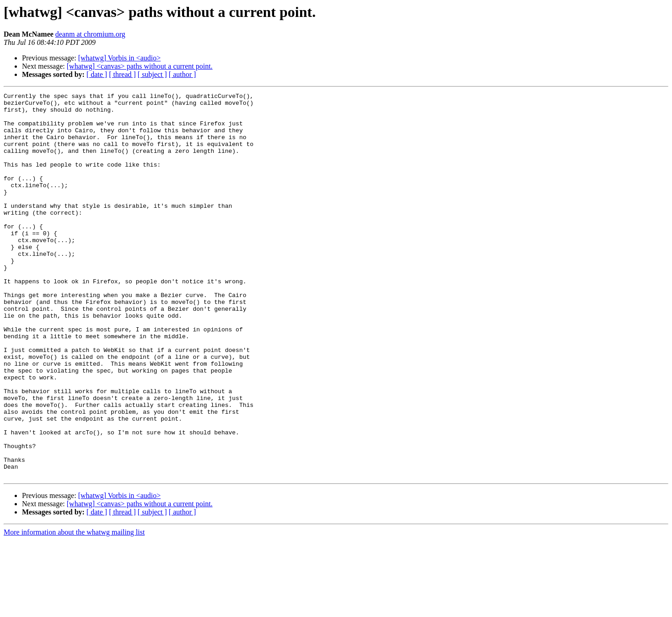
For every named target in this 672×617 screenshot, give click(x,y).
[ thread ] (122, 74)
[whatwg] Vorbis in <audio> (120, 58)
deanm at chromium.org (90, 34)
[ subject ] (152, 74)
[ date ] (97, 74)
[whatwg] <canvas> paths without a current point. (140, 66)
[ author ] (183, 74)
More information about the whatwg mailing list (74, 609)
